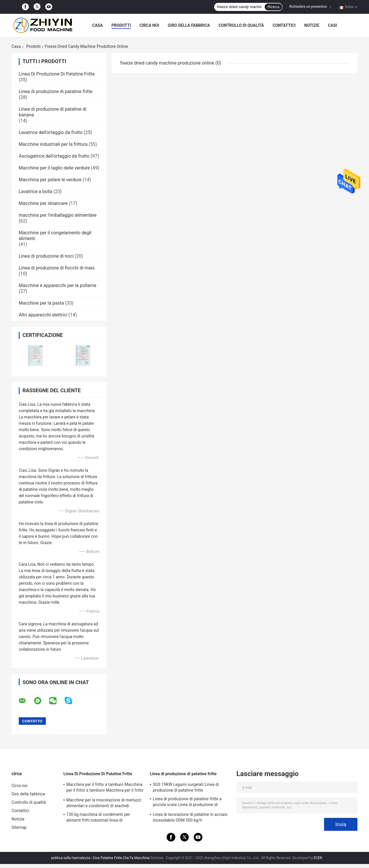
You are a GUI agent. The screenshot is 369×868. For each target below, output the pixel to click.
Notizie (312, 25)
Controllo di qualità (241, 25)
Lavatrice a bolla (35, 191)
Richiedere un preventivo (308, 7)
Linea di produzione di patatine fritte (56, 91)
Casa (98, 25)
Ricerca (273, 7)
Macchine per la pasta (41, 303)
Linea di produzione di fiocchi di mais (57, 268)
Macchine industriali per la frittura (53, 144)
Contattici (284, 25)
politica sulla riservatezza (71, 858)
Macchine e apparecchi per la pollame (58, 285)
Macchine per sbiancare (43, 203)
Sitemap (19, 827)
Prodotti (121, 25)
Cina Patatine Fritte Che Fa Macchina (121, 858)
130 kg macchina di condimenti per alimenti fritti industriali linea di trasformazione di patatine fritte (98, 818)
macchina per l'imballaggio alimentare (58, 215)
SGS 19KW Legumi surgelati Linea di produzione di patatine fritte (186, 787)
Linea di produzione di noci (46, 256)
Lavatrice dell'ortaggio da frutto (51, 132)
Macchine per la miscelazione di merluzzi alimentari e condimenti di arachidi (104, 803)
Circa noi (149, 25)
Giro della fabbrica (189, 25)
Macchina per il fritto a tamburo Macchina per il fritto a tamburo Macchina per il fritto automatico (105, 788)
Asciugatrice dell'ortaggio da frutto (54, 156)
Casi (333, 25)
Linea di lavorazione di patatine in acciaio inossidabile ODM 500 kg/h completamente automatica (190, 818)
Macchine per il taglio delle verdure (54, 168)
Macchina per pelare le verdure (50, 180)
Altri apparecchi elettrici (43, 315)
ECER (318, 858)
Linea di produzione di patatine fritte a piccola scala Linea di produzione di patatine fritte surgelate (187, 803)
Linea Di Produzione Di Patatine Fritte (57, 74)
